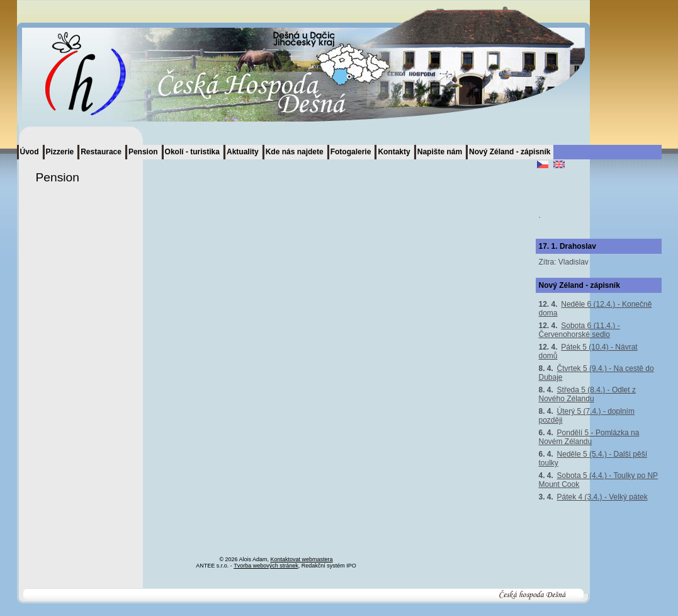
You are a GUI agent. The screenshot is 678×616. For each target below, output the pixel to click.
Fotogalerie (351, 152)
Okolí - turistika (192, 152)
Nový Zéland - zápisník (510, 152)
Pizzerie (60, 152)
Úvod (30, 152)
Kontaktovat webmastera (302, 559)
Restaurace (101, 152)
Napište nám (440, 152)
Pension (143, 152)
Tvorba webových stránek (266, 566)
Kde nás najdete (295, 152)
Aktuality (243, 152)
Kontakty (394, 152)
